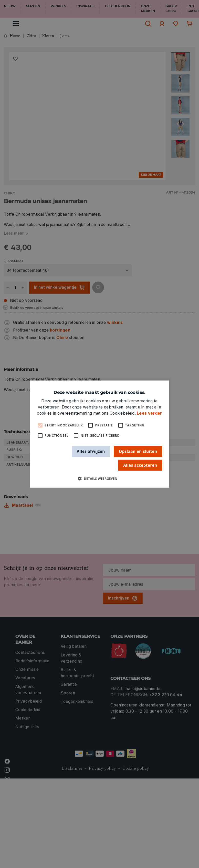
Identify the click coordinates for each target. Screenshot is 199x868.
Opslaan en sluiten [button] (138, 451)
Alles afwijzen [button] (91, 451)
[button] (100, 479)
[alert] (100, 434)
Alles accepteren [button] (140, 465)
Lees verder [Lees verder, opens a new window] (149, 413)
